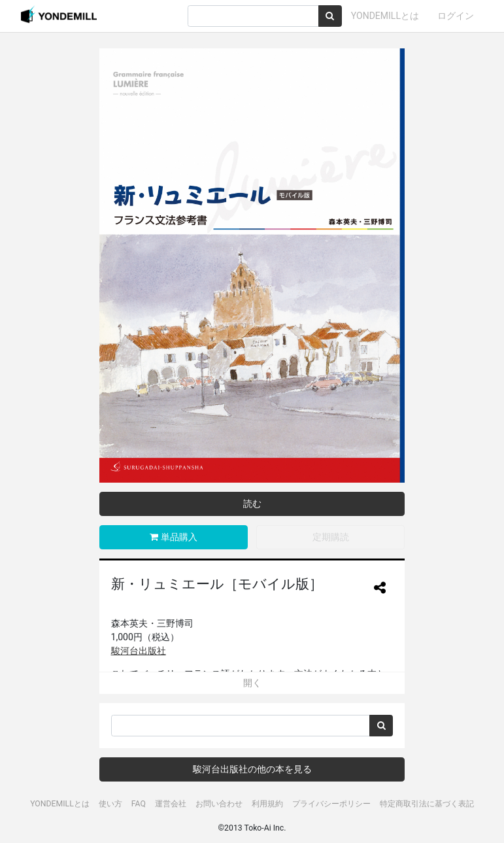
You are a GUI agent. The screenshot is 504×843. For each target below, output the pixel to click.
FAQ (139, 804)
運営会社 (171, 804)
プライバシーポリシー (331, 804)
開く (252, 683)
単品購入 (173, 537)
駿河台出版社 (139, 651)
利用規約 (267, 804)
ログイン (456, 16)
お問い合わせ (219, 804)
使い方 (110, 804)
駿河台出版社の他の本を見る (252, 769)
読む (252, 504)
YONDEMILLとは (385, 16)
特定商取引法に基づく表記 (427, 804)
